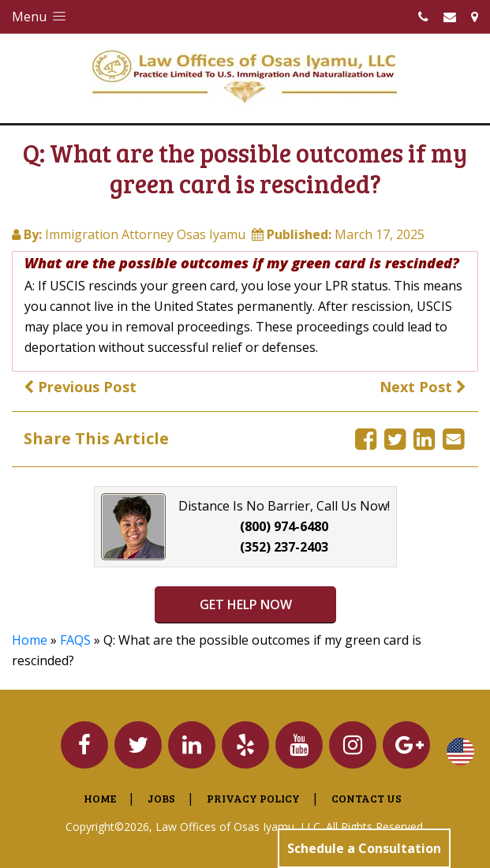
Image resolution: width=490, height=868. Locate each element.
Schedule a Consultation (364, 848)
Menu (40, 17)
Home (30, 640)
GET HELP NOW (245, 604)
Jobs (161, 798)
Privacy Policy (253, 798)
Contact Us (367, 798)
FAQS (75, 640)
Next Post (423, 387)
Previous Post (80, 387)
